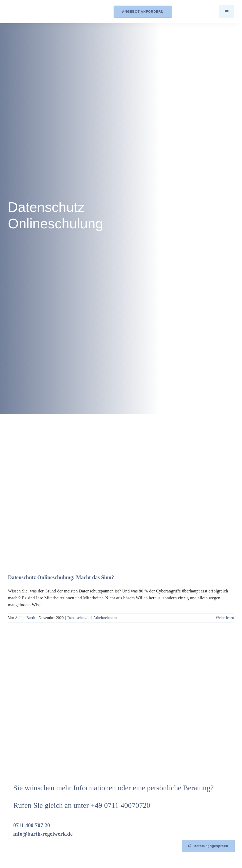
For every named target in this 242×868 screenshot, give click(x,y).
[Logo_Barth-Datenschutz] (37, 12)
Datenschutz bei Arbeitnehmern (92, 618)
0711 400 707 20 (32, 825)
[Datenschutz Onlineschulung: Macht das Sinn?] (121, 490)
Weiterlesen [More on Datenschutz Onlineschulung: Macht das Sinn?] (225, 618)
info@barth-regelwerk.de (43, 834)
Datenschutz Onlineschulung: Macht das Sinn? (61, 577)
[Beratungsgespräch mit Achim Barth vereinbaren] (208, 846)
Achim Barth (25, 618)
